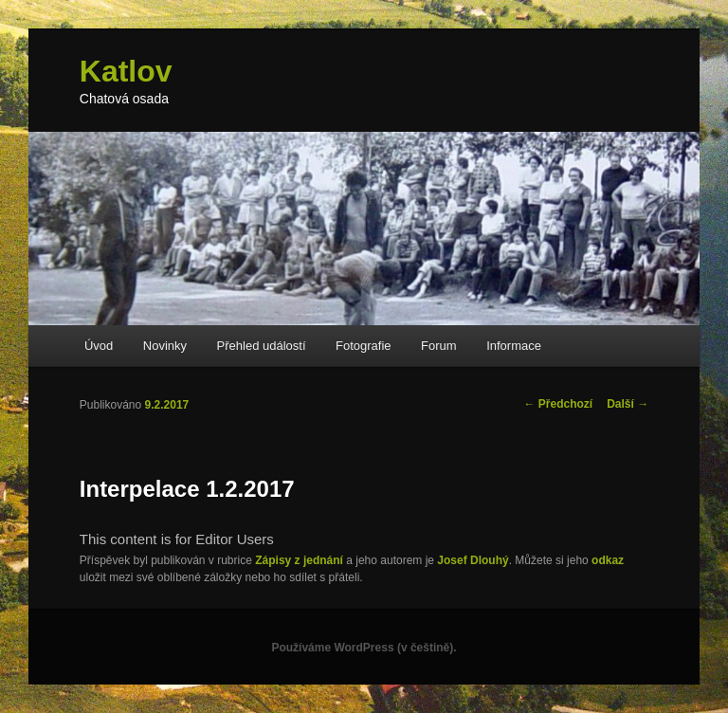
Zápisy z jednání (299, 560)
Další (628, 404)
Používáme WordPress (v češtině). (364, 648)
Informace (514, 346)
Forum (439, 346)
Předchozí (559, 404)
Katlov (126, 71)
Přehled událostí (262, 346)
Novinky (165, 346)
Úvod (99, 346)
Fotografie (364, 346)
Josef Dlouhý (473, 560)
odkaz (608, 560)
